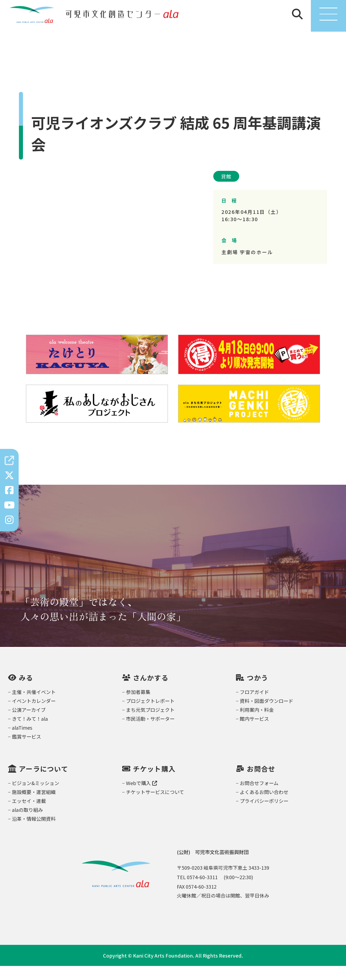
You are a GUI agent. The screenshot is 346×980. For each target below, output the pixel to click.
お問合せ (261, 783)
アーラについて (44, 783)
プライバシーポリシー (264, 815)
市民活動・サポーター (150, 733)
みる (26, 692)
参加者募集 (138, 706)
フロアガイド (254, 706)
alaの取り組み (27, 824)
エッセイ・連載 (29, 815)
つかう (257, 692)
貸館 (226, 190)
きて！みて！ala (30, 733)
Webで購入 (142, 797)
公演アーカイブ (29, 724)
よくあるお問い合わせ (264, 806)
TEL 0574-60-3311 (197, 891)
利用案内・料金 (257, 724)
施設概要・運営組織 (34, 806)
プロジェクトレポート (150, 715)
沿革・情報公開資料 (34, 833)
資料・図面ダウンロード (267, 715)
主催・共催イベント (34, 706)
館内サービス (254, 733)
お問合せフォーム (259, 797)
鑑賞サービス (26, 750)
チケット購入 (154, 783)
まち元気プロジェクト (150, 724)
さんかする (151, 692)
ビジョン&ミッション (36, 797)
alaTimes (22, 742)
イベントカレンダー (34, 715)
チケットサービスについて (155, 806)
